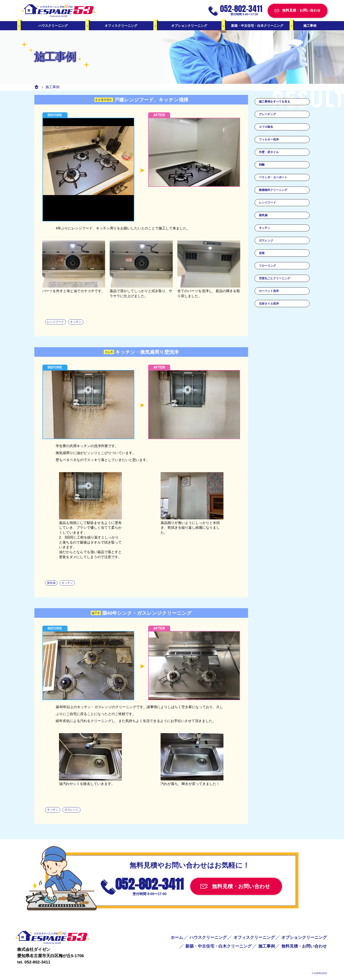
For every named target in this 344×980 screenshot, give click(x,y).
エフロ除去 (266, 127)
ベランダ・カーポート (273, 177)
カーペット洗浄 (269, 291)
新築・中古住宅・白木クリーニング (257, 26)
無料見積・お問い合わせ (304, 946)
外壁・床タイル (269, 152)
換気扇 (263, 215)
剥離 (262, 165)
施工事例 (310, 26)
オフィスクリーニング (121, 26)
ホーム (177, 937)
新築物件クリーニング (273, 190)
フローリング (267, 266)
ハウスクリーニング (53, 26)
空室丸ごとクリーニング (274, 278)
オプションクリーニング (189, 26)
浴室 (262, 253)
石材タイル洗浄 (269, 304)
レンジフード (267, 203)
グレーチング (267, 114)
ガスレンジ (266, 240)
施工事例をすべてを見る (274, 102)
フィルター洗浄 (269, 139)
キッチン (265, 228)
